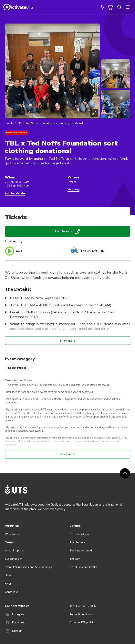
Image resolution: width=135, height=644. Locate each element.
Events (9, 123)
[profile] (102, 7)
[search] (119, 7)
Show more (67, 341)
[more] (128, 7)
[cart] (111, 7)
